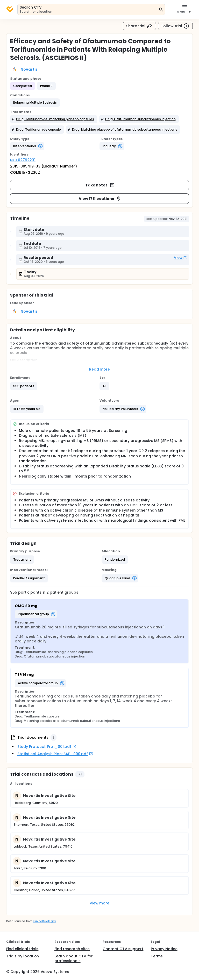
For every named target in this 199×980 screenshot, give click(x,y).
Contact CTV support (123, 949)
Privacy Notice (164, 949)
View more (100, 903)
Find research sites (72, 949)
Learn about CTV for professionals (74, 958)
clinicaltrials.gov (44, 921)
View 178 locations (100, 199)
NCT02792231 (23, 160)
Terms (157, 956)
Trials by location (23, 956)
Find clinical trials (22, 949)
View (180, 258)
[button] (35, 103)
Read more (100, 369)
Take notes (100, 185)
